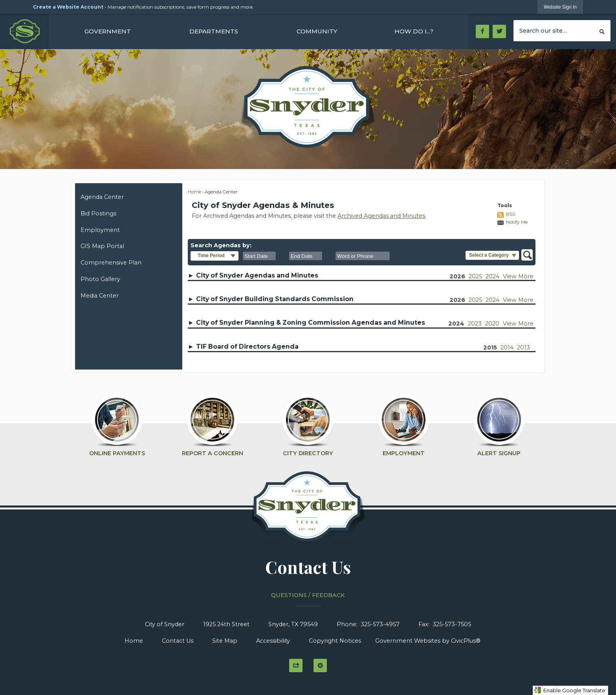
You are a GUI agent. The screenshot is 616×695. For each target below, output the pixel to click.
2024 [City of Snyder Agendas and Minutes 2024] (492, 276)
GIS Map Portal (102, 246)
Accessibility (273, 641)
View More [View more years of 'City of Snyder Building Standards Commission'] (518, 300)
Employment (100, 230)
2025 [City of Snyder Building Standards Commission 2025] (475, 300)
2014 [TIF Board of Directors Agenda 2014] (507, 347)
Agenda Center (102, 197)
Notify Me (517, 222)
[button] (602, 30)
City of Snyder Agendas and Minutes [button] (257, 275)
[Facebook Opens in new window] (482, 31)
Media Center (100, 296)
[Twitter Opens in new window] (500, 31)
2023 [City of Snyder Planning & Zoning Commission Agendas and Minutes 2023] (475, 324)
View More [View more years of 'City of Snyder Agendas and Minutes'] (518, 276)
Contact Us (178, 641)
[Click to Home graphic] (308, 510)
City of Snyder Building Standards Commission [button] (275, 299)
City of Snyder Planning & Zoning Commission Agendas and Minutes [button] (311, 323)
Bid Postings (98, 213)
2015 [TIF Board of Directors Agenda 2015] (490, 347)
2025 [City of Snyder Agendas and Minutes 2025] (475, 276)
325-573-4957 (380, 624)
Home (194, 192)
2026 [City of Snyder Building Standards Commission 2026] (457, 300)
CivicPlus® (466, 641)
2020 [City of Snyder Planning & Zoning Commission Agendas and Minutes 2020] (492, 324)
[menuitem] (108, 31)
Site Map (225, 641)
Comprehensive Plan (111, 263)
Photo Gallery (100, 279)
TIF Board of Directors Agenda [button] (247, 347)
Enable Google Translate (570, 690)
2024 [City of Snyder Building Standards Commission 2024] (492, 300)
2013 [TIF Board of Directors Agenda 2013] (523, 347)
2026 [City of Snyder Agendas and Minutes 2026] (457, 276)
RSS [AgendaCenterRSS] (511, 214)
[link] (560, 7)
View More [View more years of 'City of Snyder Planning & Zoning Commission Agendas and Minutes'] (518, 324)
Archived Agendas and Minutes (381, 216)
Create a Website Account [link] (68, 7)
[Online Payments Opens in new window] (117, 422)
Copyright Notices (335, 641)
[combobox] (259, 256)
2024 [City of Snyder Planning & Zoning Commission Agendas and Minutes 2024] (456, 324)
